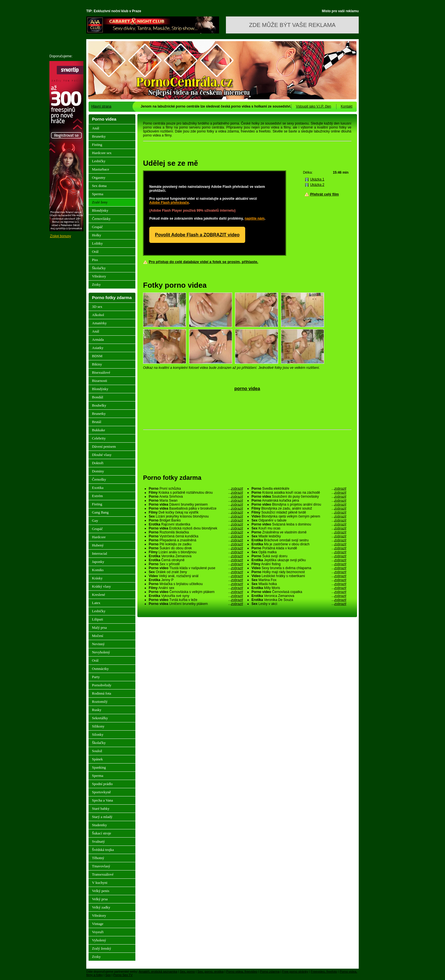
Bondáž (98, 397)
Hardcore (99, 537)
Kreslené (98, 595)
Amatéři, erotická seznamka (158, 971)
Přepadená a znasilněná (196, 540)
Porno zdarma (270, 971)
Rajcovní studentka (196, 524)
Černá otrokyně (196, 560)
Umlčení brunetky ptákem (196, 604)
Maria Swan (196, 500)
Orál (95, 252)
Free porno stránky (295, 971)
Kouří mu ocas (299, 528)
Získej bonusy (60, 236)
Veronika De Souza (299, 600)
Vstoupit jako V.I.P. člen (314, 106)
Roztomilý (100, 702)
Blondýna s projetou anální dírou (299, 504)
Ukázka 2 (317, 185)
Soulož (97, 751)
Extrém (97, 496)
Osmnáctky (100, 669)
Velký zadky (101, 907)
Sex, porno (187, 971)
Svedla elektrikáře (299, 489)
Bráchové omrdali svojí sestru (299, 540)
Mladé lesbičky (299, 536)
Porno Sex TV (123, 975)
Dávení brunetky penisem (196, 504)
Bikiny (97, 364)
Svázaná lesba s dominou (299, 524)
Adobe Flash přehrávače (169, 203)
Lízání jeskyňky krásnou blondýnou (196, 516)
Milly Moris (299, 588)
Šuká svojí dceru (299, 556)
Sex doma (99, 186)
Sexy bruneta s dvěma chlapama (299, 568)
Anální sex (196, 588)
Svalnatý (98, 841)
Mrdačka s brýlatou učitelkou (196, 584)
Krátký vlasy (101, 586)
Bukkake (98, 430)
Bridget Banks (196, 520)
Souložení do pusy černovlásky (299, 497)
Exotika (98, 488)
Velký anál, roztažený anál (196, 576)
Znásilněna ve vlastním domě (299, 532)
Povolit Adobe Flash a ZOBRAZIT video (197, 235)
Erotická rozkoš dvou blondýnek (196, 528)
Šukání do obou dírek (196, 548)
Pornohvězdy (102, 685)
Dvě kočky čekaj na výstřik (196, 512)
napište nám (255, 218)
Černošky (99, 479)
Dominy (98, 471)
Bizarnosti (99, 381)
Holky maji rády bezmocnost (299, 572)
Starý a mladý (102, 817)
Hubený (98, 545)
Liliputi (97, 619)
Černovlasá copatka (299, 592)
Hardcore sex (102, 153)
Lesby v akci (299, 604)
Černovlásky (101, 219)
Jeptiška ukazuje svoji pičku (299, 560)
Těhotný (98, 858)
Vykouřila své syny (196, 596)
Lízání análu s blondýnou (196, 552)
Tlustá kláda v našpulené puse (196, 568)
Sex (108, 975)
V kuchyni (100, 883)
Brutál (97, 422)
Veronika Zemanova (196, 556)
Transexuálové (103, 874)
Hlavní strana (101, 106)
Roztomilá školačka (196, 532)
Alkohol (98, 315)
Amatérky (99, 323)
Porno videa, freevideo (242, 971)
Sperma (98, 194)
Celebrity (99, 438)
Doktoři (98, 463)
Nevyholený (101, 652)
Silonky (98, 734)
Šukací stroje (102, 833)
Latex (96, 603)
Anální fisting (299, 564)
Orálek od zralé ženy (196, 572)
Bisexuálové (101, 372)
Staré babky (101, 808)
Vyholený (99, 940)
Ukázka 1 (317, 179)
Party (96, 677)
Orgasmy (99, 177)
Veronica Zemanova (299, 596)
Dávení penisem (104, 446)
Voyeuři (98, 932)
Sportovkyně (101, 792)
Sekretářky (100, 718)
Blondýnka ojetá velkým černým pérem (299, 516)
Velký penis (101, 891)
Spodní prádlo (102, 784)
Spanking (99, 767)
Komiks (98, 570)
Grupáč (97, 227)
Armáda (98, 339)
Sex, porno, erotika (211, 971)
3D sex (97, 307)
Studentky (99, 825)
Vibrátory (99, 276)
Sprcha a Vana (102, 800)
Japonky (98, 562)
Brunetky (99, 136)
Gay (95, 521)
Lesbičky (99, 161)
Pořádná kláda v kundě (299, 548)
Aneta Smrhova (196, 497)
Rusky (97, 710)
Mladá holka (299, 584)
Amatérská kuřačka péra (299, 500)
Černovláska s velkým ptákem (196, 592)
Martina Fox (299, 580)
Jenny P (196, 580)
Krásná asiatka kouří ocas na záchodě (299, 493)
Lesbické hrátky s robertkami (299, 576)
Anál (95, 128)
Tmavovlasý (101, 866)
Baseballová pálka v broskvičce (196, 508)
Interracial (99, 553)
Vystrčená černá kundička (196, 536)
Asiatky (98, 348)
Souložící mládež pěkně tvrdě (299, 512)
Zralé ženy (100, 202)
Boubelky (99, 405)
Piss (95, 260)
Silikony (98, 726)
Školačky (99, 268)
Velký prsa (100, 899)
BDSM (97, 356)
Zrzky (96, 284)
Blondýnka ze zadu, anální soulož (299, 508)
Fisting (97, 145)
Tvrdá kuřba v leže (196, 600)
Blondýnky (100, 210)
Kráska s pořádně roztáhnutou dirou (196, 493)
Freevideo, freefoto (324, 971)
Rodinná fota (102, 693)
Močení (98, 636)
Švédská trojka (103, 850)
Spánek (97, 759)
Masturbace (101, 169)
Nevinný (98, 644)
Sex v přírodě (196, 564)
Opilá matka (299, 552)
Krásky (97, 578)
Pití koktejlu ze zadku (196, 544)
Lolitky (97, 243)
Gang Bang (100, 512)
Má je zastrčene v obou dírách (299, 544)
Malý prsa (99, 627)
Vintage (98, 924)
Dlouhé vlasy (102, 455)
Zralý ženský (102, 948)
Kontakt (347, 106)
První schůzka (196, 489)
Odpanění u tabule (299, 520)
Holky (97, 235)
